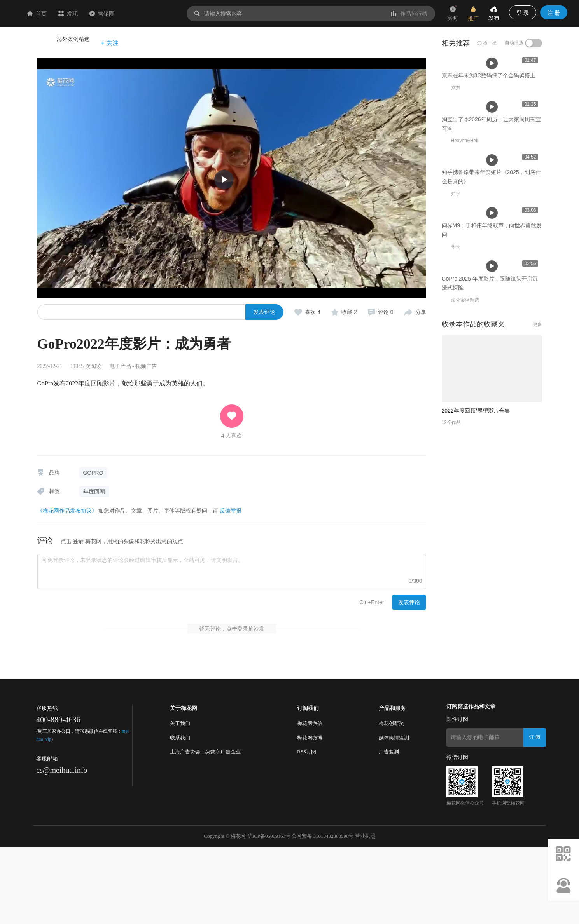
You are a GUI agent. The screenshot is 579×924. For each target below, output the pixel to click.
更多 (537, 642)
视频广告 (146, 366)
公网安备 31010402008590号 (323, 913)
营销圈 (148, 14)
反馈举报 (231, 511)
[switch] (534, 43)
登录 (78, 541)
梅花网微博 (310, 815)
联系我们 (180, 815)
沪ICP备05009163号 (269, 913)
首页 (83, 14)
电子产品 (120, 366)
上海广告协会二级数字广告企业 (205, 829)
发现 (114, 14)
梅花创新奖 (391, 801)
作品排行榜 (409, 14)
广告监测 (389, 829)
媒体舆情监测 (394, 815)
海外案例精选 (73, 39)
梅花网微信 (310, 801)
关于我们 (180, 801)
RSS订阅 (307, 829)
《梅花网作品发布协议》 (67, 511)
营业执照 (365, 913)
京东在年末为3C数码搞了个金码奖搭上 (175, 235)
